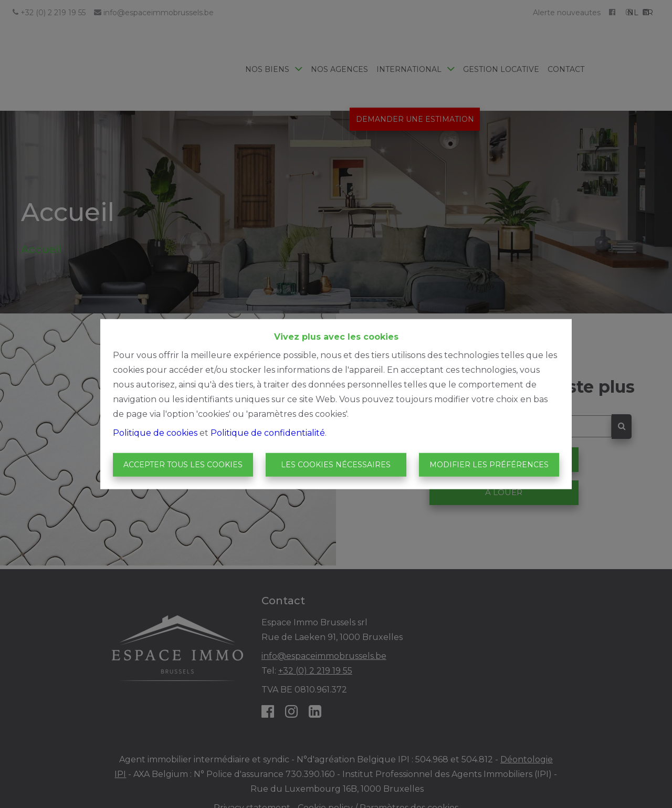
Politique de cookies (155, 432)
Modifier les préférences (489, 465)
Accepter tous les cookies (183, 465)
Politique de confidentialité (268, 432)
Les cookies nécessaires (336, 465)
